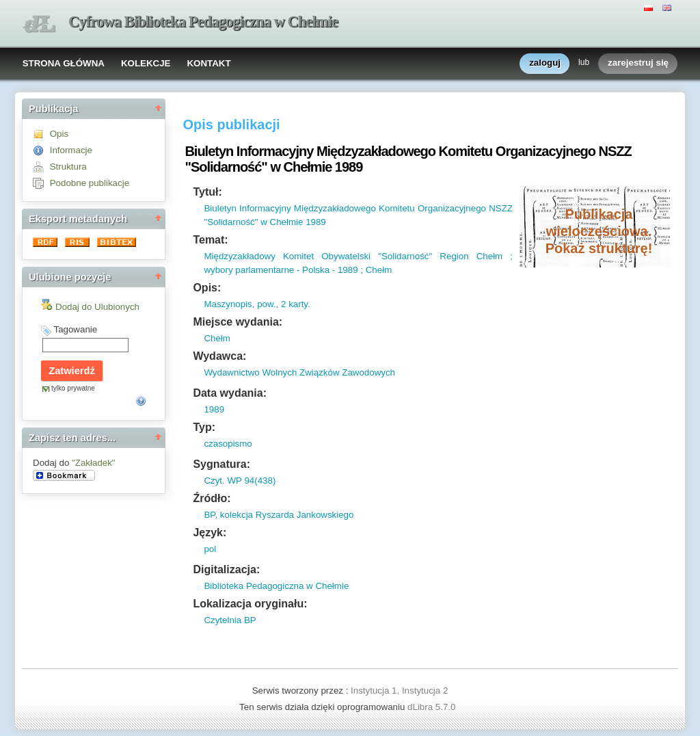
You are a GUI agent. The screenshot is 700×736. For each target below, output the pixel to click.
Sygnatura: (221, 464)
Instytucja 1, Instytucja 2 (399, 691)
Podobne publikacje (90, 183)
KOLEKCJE (146, 63)
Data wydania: (230, 393)
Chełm (217, 338)
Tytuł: (207, 192)
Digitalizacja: (226, 569)
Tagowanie (75, 329)
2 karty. (294, 304)
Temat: (210, 240)
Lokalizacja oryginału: (250, 604)
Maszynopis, (229, 304)
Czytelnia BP (230, 620)
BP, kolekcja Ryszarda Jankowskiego (279, 515)
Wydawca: (219, 356)
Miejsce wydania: (238, 322)
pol (210, 549)
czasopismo (228, 444)
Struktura (68, 167)
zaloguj (545, 63)
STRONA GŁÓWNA (64, 63)
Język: (210, 533)
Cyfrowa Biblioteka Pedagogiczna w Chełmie (203, 22)
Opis (59, 134)
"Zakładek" (94, 463)
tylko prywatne (73, 388)
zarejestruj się (638, 63)
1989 (214, 409)
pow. (265, 304)
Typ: (204, 427)
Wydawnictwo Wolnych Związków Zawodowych (299, 372)
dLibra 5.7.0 (433, 707)
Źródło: (212, 498)
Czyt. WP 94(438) (240, 481)
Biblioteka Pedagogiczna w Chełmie (276, 586)
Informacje (71, 150)
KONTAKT (208, 63)
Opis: (207, 288)
